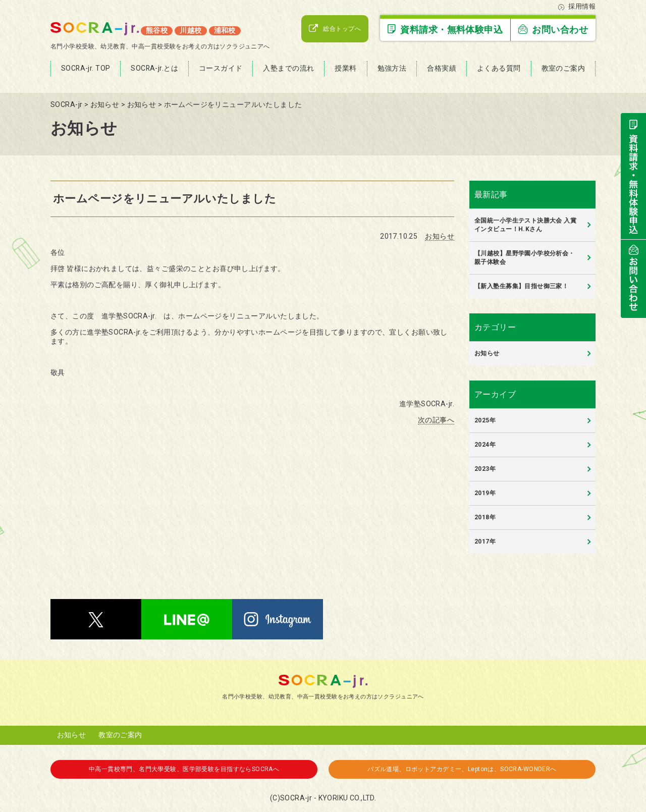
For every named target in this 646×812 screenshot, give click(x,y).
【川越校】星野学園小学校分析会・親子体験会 (525, 258)
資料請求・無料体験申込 (445, 30)
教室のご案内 (120, 735)
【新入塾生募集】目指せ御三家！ (521, 286)
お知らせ (440, 236)
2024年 (485, 445)
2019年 (485, 493)
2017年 (485, 542)
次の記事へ (436, 420)
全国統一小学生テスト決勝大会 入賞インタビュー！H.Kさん (525, 225)
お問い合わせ (553, 30)
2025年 (485, 420)
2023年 (485, 469)
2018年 (485, 517)
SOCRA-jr (296, 798)
